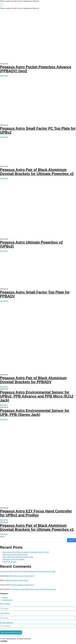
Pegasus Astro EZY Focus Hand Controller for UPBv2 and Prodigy (36, 513)
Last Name (5, 613)
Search (2, 537)
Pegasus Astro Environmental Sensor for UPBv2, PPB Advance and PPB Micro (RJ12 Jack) (37, 396)
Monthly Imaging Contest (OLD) (23, 576)
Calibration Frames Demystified (13, 559)
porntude (3, 571)
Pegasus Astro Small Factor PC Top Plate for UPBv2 (38, 130)
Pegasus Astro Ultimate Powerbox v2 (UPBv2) (31, 244)
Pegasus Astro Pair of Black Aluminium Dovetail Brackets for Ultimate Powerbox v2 (37, 172)
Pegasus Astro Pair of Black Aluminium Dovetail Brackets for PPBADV (33, 380)
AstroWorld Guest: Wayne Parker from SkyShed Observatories (34, 589)
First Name (5, 604)
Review (5, 598)
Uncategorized (7, 600)
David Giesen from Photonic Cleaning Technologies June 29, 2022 (26, 552)
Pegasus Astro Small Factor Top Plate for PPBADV (35, 294)
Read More (4, 76)
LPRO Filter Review (9, 562)
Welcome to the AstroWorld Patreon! (15, 555)
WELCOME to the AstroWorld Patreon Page (18, 557)
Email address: (38, 625)
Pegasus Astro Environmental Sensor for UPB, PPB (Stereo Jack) (35, 413)
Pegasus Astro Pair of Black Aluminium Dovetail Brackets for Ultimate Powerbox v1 (37, 527)
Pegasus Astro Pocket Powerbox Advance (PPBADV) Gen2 (36, 69)
